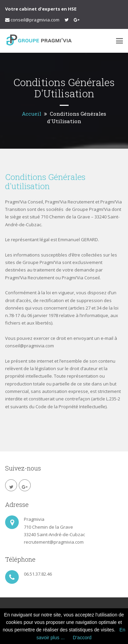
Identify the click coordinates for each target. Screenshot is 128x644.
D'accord (82, 638)
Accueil (32, 114)
